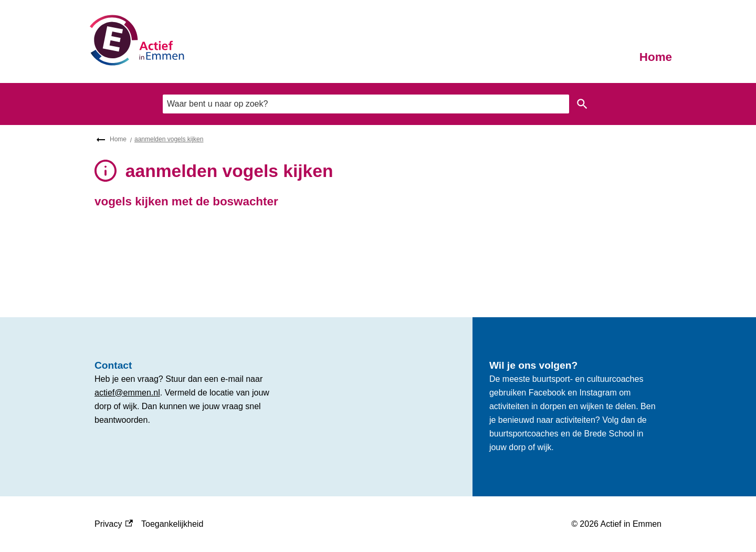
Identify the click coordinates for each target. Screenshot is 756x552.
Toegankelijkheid (172, 524)
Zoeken (580, 104)
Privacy (114, 524)
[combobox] (366, 104)
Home (656, 57)
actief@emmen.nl (127, 393)
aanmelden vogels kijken (169, 139)
